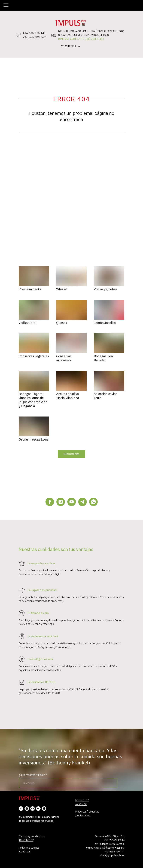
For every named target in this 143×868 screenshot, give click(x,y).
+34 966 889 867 (34, 37)
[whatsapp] (93, 502)
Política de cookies (29, 848)
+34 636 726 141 (34, 33)
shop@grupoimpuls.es (112, 855)
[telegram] (83, 502)
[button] (71, 454)
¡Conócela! (25, 852)
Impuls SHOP (82, 800)
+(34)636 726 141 (115, 852)
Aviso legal (81, 804)
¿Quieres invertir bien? (33, 775)
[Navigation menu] (6, 5)
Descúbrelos (26, 840)
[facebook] (50, 502)
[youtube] (72, 502)
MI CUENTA (69, 46)
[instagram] (61, 502)
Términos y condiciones (32, 836)
